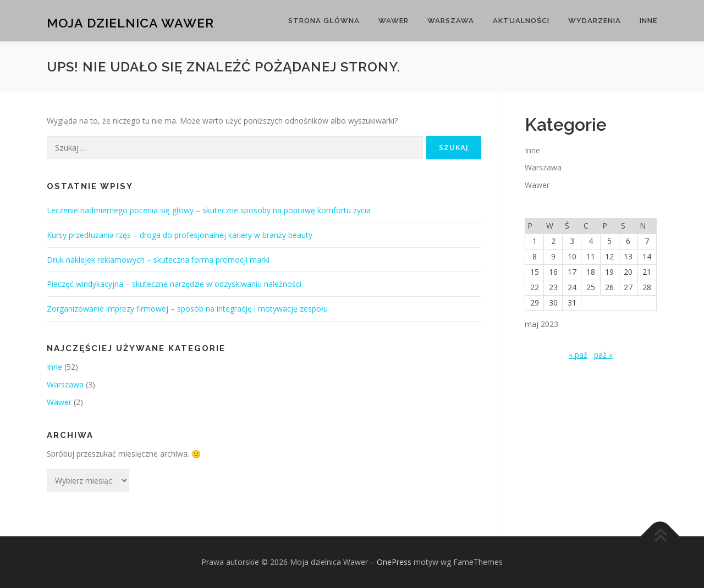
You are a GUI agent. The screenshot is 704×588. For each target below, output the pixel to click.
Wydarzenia (595, 21)
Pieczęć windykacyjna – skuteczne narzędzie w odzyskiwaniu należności (174, 284)
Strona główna (324, 21)
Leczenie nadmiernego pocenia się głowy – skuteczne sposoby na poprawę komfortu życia (209, 210)
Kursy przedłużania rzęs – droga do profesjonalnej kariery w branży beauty (180, 235)
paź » (603, 355)
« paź (578, 355)
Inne (648, 21)
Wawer (394, 21)
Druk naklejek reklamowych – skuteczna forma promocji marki (158, 260)
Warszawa (451, 21)
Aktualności (521, 21)
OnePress (394, 562)
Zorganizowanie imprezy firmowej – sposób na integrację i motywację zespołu (187, 309)
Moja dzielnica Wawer (130, 22)
